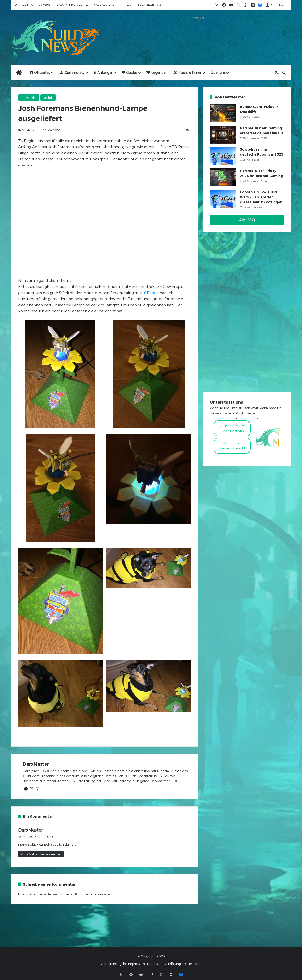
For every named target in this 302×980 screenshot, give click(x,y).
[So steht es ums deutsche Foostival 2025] (223, 156)
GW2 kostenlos (105, 5)
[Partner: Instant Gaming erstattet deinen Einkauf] (223, 135)
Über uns (218, 73)
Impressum (136, 964)
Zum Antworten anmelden (41, 854)
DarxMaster (29, 130)
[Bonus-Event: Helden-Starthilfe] (223, 113)
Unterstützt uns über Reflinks (232, 428)
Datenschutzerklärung (164, 964)
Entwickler (29, 98)
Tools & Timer (187, 73)
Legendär (157, 73)
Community (72, 73)
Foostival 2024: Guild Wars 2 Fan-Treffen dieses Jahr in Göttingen (261, 197)
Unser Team (192, 964)
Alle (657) (247, 220)
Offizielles (40, 73)
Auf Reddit (149, 293)
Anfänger (103, 73)
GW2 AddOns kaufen (73, 5)
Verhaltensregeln (113, 964)
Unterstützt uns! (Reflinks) (141, 5)
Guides (129, 73)
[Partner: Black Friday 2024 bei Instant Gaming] (223, 177)
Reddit (48, 98)
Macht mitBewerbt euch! (232, 446)
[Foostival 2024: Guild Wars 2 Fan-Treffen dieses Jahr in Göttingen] (223, 199)
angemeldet (43, 894)
